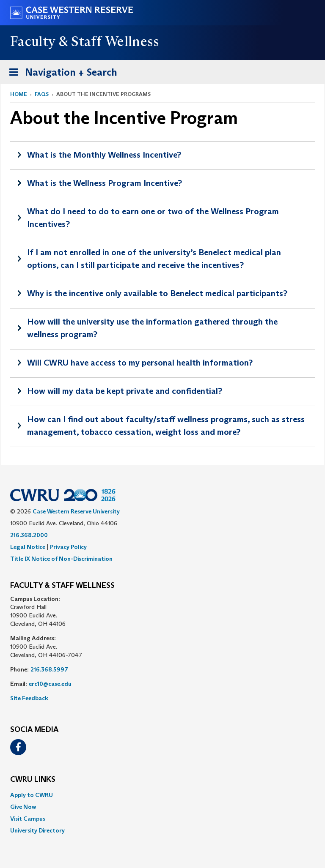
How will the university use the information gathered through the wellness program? (152, 328)
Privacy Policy (68, 547)
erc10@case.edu (50, 684)
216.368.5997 (49, 669)
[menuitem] (162, 795)
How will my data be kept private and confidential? (125, 391)
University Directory (37, 830)
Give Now (23, 807)
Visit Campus (28, 819)
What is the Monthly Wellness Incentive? (104, 155)
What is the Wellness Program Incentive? (105, 183)
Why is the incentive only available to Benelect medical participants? (157, 293)
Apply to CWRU (32, 795)
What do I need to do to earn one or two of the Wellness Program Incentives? (153, 218)
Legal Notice (28, 547)
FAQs (42, 94)
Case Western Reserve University (76, 511)
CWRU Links (33, 780)
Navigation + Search (61, 71)
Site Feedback (29, 698)
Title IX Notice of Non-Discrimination (61, 559)
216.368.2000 (29, 535)
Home (19, 94)
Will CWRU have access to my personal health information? (140, 363)
